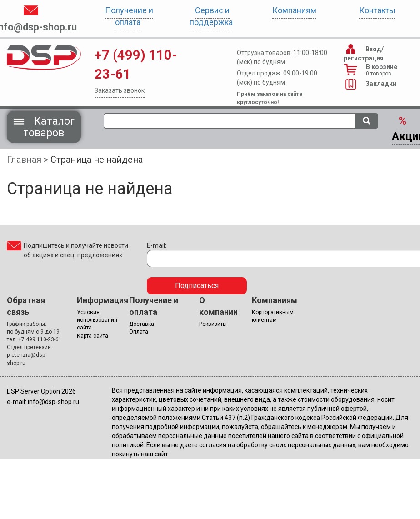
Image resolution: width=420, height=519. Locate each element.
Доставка (142, 324)
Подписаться (197, 286)
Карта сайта (92, 336)
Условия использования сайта (97, 320)
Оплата (139, 332)
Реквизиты (213, 324)
